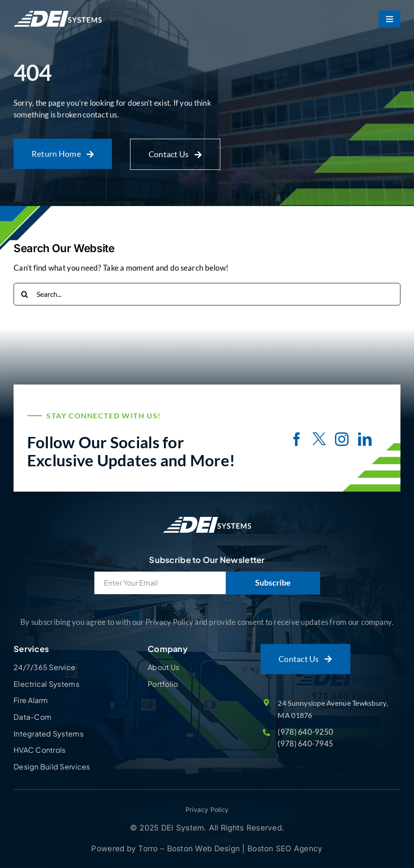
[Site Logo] (207, 517)
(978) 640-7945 (305, 744)
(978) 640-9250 (305, 732)
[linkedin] (365, 439)
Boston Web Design (205, 849)
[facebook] (297, 439)
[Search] (25, 294)
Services (31, 649)
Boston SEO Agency (285, 849)
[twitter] (319, 440)
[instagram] (342, 439)
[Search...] (207, 294)
